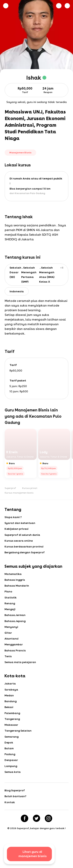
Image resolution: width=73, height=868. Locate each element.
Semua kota (13, 785)
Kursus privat (30, 488)
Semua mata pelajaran (21, 670)
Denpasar (11, 773)
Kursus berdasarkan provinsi (25, 548)
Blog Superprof (15, 804)
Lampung (11, 779)
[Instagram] (49, 833)
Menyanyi (11, 633)
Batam (9, 760)
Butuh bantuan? (16, 810)
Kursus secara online (19, 542)
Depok (9, 754)
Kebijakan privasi (17, 530)
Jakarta (10, 692)
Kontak (10, 816)
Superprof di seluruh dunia (23, 536)
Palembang (13, 723)
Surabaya (12, 698)
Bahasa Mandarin (17, 589)
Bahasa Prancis (15, 657)
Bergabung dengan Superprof (25, 555)
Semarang (12, 748)
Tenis (8, 664)
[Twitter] (37, 833)
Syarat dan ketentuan (20, 524)
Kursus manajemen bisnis (19, 493)
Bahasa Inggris (15, 583)
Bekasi (9, 717)
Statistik (11, 601)
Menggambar (14, 651)
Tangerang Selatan (19, 741)
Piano (8, 595)
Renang (10, 608)
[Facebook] (24, 833)
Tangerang (13, 729)
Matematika (13, 576)
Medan (9, 704)
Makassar (12, 735)
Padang (10, 766)
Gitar (8, 639)
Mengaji (10, 614)
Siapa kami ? (13, 517)
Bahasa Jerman (15, 620)
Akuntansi (12, 645)
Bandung (11, 710)
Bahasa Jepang (15, 626)
